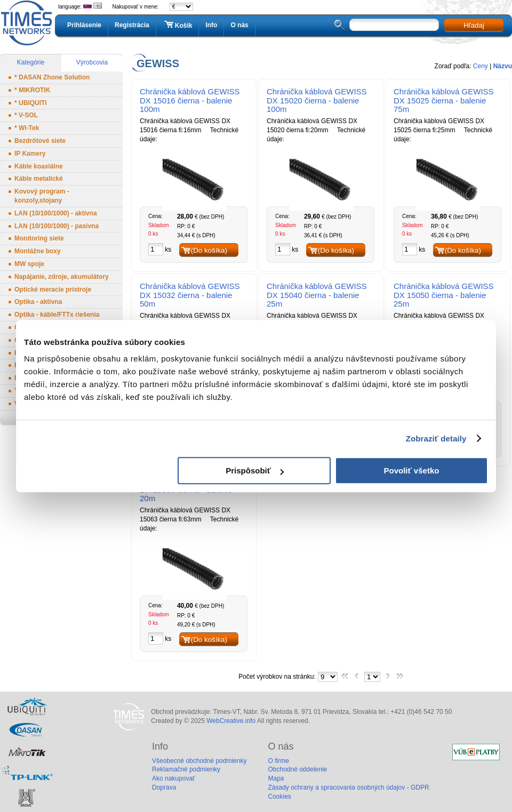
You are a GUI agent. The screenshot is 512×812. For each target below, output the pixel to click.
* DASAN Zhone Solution (52, 77)
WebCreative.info (231, 721)
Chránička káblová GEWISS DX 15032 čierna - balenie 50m (190, 295)
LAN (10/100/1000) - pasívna (57, 226)
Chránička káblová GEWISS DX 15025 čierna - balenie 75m (444, 101)
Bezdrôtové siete (40, 141)
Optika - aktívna (38, 302)
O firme (278, 761)
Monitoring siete (39, 238)
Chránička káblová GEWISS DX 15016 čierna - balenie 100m (190, 101)
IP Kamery (30, 154)
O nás (239, 25)
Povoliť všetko (412, 471)
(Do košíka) (209, 250)
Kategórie (31, 62)
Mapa (276, 778)
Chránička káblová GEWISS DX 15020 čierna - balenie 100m (317, 101)
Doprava (164, 787)
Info (211, 25)
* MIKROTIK (32, 90)
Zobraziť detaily (436, 439)
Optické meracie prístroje (53, 290)
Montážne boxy (38, 251)
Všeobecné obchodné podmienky (199, 761)
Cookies (279, 797)
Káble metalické (39, 179)
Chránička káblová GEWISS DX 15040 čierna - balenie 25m (317, 295)
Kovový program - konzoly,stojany (42, 196)
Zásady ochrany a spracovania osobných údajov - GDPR (348, 787)
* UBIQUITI (31, 103)
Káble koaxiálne (39, 166)
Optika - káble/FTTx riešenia (57, 315)
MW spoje (29, 264)
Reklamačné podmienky (186, 769)
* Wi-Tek (27, 128)
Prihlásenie (84, 25)
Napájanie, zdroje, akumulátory (62, 277)
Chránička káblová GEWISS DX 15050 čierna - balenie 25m (444, 295)
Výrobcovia (92, 62)
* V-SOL (26, 115)
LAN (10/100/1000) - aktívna (56, 213)
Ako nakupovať (174, 778)
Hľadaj (474, 25)
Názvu (503, 66)
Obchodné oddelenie (297, 769)
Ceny (481, 66)
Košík (178, 25)
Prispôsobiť (255, 471)
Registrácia (132, 25)
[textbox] (394, 25)
